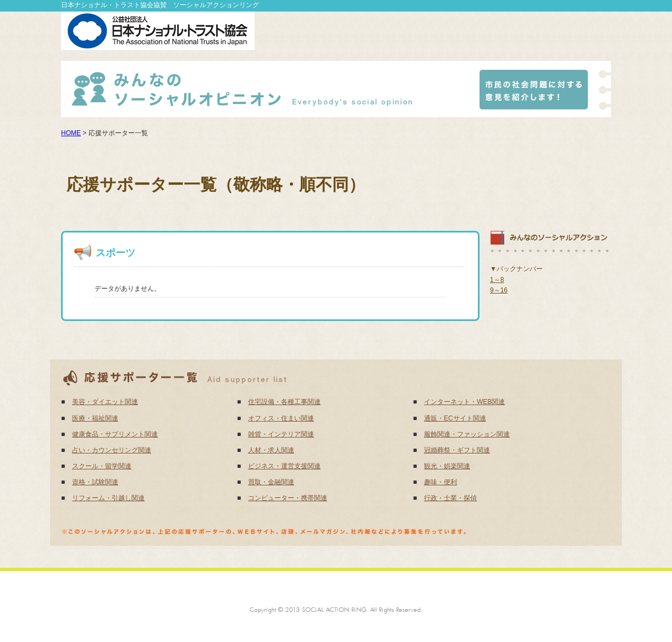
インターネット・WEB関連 (464, 402)
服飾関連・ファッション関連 (467, 434)
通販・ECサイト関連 (455, 418)
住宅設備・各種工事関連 (284, 402)
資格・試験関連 (95, 482)
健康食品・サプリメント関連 (115, 434)
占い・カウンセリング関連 (112, 450)
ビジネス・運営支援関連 (284, 466)
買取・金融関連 (271, 482)
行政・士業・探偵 (450, 498)
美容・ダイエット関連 (105, 402)
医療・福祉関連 (95, 418)
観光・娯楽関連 (447, 466)
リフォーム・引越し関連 (108, 498)
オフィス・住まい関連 (281, 418)
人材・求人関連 (271, 450)
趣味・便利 (440, 482)
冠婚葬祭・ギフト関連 (457, 450)
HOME (71, 133)
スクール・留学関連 (102, 466)
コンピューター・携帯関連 (288, 498)
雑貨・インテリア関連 (281, 434)
